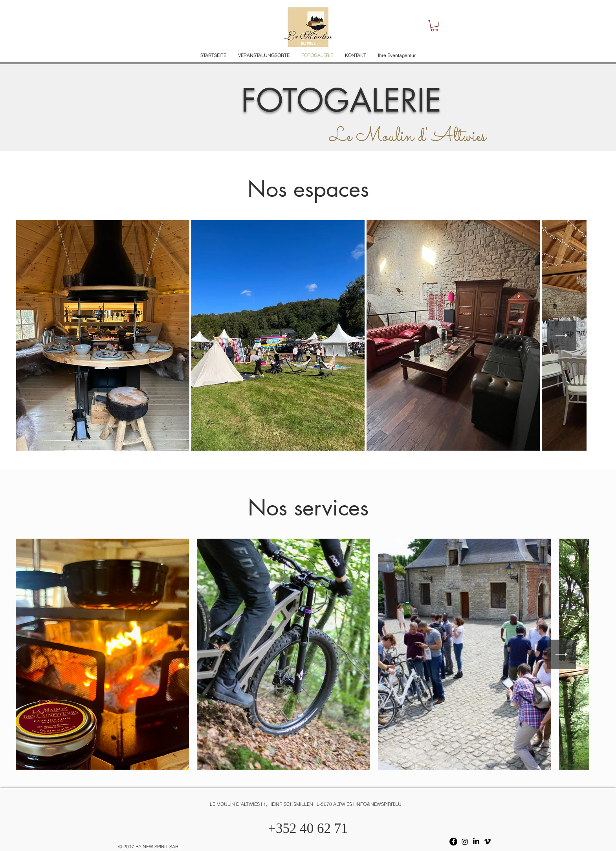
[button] (434, 26)
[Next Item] (562, 335)
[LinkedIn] (476, 842)
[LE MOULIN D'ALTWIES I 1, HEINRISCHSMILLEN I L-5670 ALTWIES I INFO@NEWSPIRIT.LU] (308, 804)
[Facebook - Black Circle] (453, 842)
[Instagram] (465, 842)
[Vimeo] (488, 842)
